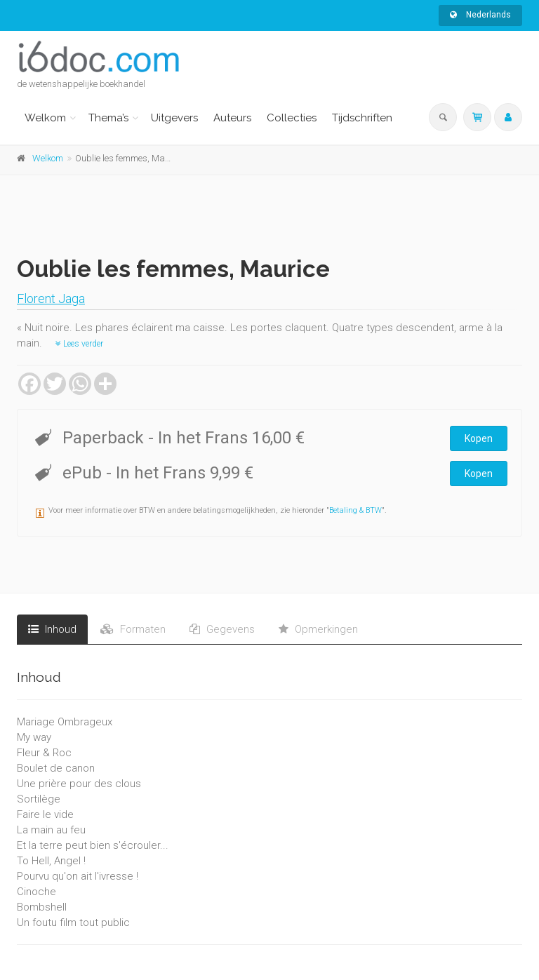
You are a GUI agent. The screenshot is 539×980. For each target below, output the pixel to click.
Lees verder (79, 344)
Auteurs (232, 118)
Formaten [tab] (133, 629)
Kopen (479, 438)
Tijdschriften (362, 118)
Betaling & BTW (355, 510)
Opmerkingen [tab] (318, 629)
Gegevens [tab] (222, 629)
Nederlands (480, 15)
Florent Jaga (51, 298)
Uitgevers (174, 118)
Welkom (45, 118)
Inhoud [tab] (52, 629)
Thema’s (108, 118)
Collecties (292, 118)
